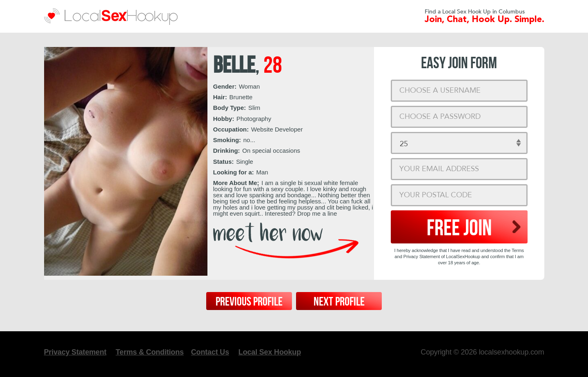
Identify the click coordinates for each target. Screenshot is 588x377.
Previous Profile (249, 302)
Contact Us (210, 352)
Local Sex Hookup (270, 352)
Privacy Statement (75, 352)
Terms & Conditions (149, 352)
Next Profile (339, 302)
